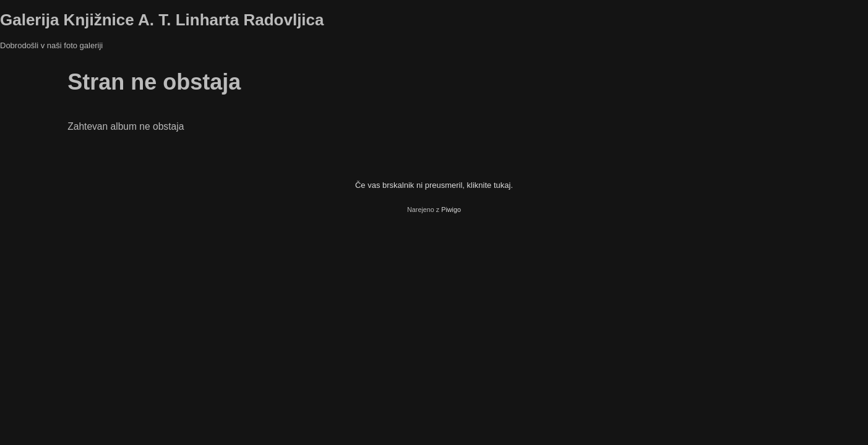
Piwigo (451, 210)
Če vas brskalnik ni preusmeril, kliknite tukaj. (434, 185)
